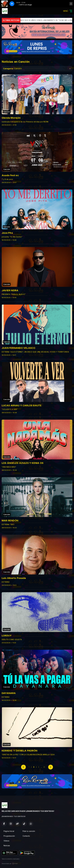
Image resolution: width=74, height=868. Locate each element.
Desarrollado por (10, 864)
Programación (9, 836)
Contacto (26, 836)
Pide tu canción (29, 831)
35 (44, 767)
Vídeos (6, 841)
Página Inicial (9, 831)
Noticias (7, 846)
